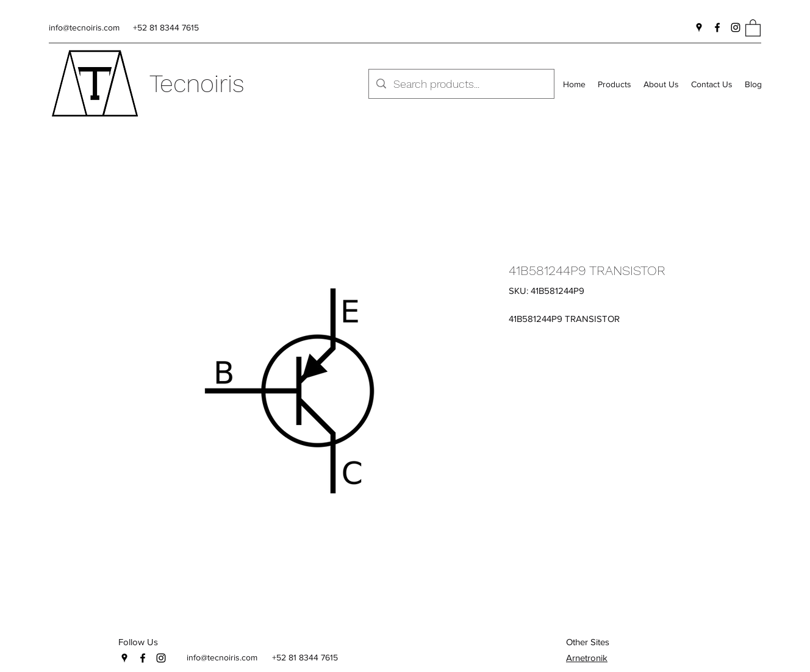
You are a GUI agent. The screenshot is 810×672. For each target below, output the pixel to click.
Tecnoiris (197, 84)
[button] (753, 27)
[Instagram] (736, 27)
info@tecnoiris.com (84, 27)
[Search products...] (461, 84)
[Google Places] (699, 27)
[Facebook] (717, 27)
